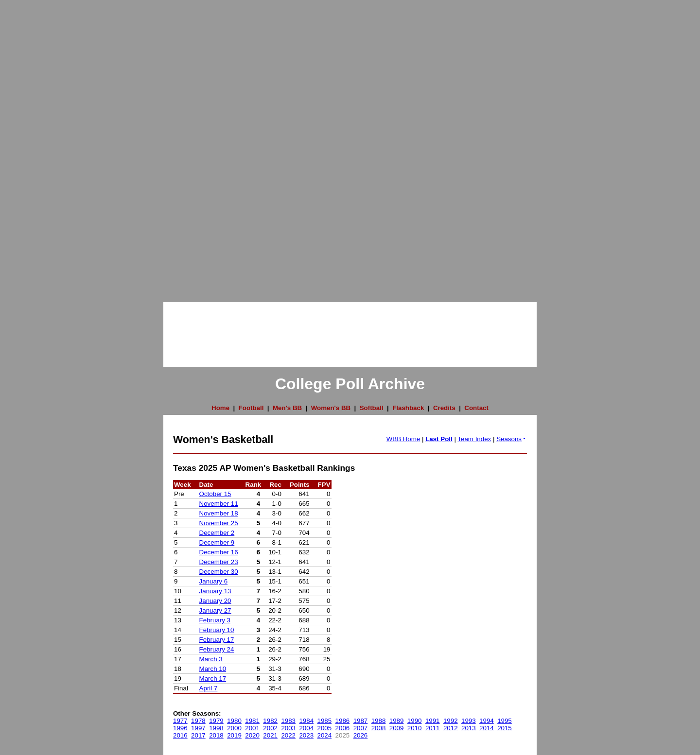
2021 (270, 735)
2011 (433, 728)
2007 (361, 728)
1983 (288, 721)
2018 (216, 735)
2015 (505, 728)
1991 (433, 721)
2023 (306, 735)
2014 (487, 728)
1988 (379, 721)
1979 (216, 721)
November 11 (219, 504)
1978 (198, 721)
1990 (415, 721)
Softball (372, 408)
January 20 (215, 601)
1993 (469, 721)
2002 (270, 728)
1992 (451, 721)
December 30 (219, 572)
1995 (505, 721)
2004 (306, 728)
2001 (252, 728)
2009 (397, 728)
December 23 (219, 562)
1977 (180, 721)
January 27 (215, 610)
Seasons (512, 439)
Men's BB (287, 408)
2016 (180, 735)
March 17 (213, 678)
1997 (198, 728)
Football (251, 408)
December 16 (219, 552)
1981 (252, 721)
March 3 (211, 659)
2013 (469, 728)
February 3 (215, 620)
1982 (270, 721)
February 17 (217, 640)
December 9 (217, 542)
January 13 (215, 591)
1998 (216, 728)
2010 (415, 728)
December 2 (217, 533)
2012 (451, 728)
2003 (288, 728)
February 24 (217, 649)
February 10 (217, 630)
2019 (234, 735)
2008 (379, 728)
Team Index (474, 439)
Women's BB (331, 408)
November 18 (219, 513)
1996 (180, 728)
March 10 (213, 669)
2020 (252, 735)
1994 (487, 721)
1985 (325, 721)
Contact (476, 408)
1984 (306, 721)
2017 (198, 735)
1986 (343, 721)
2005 (325, 728)
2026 (361, 735)
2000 (234, 728)
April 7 (209, 688)
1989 (397, 721)
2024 (325, 735)
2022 (288, 735)
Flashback (408, 408)
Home (220, 408)
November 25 (219, 523)
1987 (361, 721)
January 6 (214, 581)
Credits (444, 408)
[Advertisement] (39, 146)
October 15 (215, 494)
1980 (234, 721)
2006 (343, 728)
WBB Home (403, 439)
